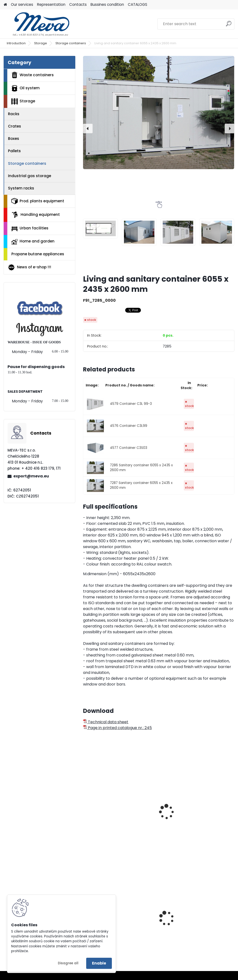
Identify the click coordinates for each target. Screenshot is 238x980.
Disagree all (68, 963)
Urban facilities (30, 228)
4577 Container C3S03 (129, 448)
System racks (21, 188)
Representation (51, 4)
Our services (22, 4)
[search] (229, 26)
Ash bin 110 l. (201, 920)
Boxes (14, 139)
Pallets (14, 151)
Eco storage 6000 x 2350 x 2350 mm (157, 801)
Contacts (78, 4)
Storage (41, 43)
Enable (99, 963)
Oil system (26, 88)
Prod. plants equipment (38, 201)
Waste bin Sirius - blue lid (155, 925)
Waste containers (33, 75)
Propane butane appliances (38, 254)
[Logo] (37, 24)
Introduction (16, 43)
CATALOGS (138, 4)
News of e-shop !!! (29, 267)
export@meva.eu (31, 476)
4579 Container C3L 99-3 (131, 404)
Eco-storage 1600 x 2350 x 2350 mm (105, 801)
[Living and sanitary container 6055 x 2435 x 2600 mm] (159, 113)
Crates (15, 126)
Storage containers (71, 43)
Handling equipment (36, 215)
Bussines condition (107, 4)
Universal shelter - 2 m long (209, 812)
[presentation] (88, 128)
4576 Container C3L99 (129, 426)
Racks (14, 114)
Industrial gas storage (30, 176)
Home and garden (33, 241)
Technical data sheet (106, 722)
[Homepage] (5, 5)
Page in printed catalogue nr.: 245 (117, 728)
